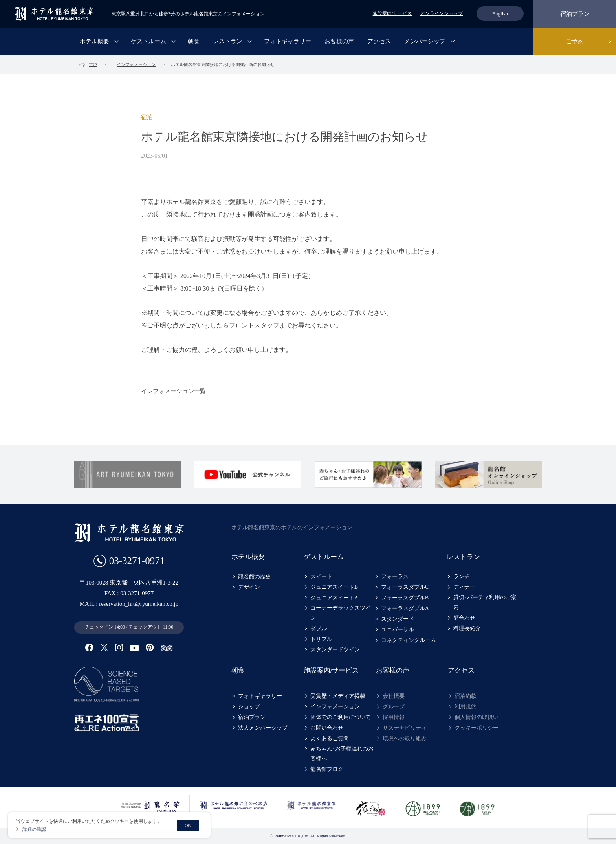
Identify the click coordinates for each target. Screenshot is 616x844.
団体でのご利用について (341, 717)
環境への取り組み (405, 738)
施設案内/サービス (392, 13)
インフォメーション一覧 (173, 391)
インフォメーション (335, 707)
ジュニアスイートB (334, 587)
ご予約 (575, 41)
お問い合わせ (327, 728)
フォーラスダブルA (405, 608)
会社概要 (394, 696)
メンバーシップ (425, 41)
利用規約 (466, 707)
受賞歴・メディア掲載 (338, 696)
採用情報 (394, 717)
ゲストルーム (148, 41)
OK (188, 826)
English (500, 14)
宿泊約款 (466, 696)
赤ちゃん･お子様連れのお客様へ (342, 754)
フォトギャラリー (288, 41)
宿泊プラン (575, 14)
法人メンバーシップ (263, 728)
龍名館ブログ (327, 769)
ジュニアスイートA (334, 598)
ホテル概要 (94, 41)
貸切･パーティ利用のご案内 (485, 602)
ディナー (464, 587)
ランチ (462, 576)
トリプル (321, 639)
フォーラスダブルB (405, 598)
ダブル (319, 628)
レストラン (228, 41)
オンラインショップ (442, 13)
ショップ (249, 707)
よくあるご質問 (330, 738)
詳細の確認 (34, 829)
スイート (321, 576)
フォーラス (395, 576)
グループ (394, 707)
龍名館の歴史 (255, 576)
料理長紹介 (467, 628)
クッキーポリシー (477, 728)
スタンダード (398, 619)
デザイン (249, 587)
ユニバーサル (398, 630)
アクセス (379, 41)
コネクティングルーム (409, 640)
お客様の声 (339, 41)
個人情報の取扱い (477, 717)
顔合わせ (464, 618)
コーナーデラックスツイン (341, 613)
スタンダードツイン (335, 650)
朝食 (194, 41)
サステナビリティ (405, 728)
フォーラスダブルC (405, 587)
